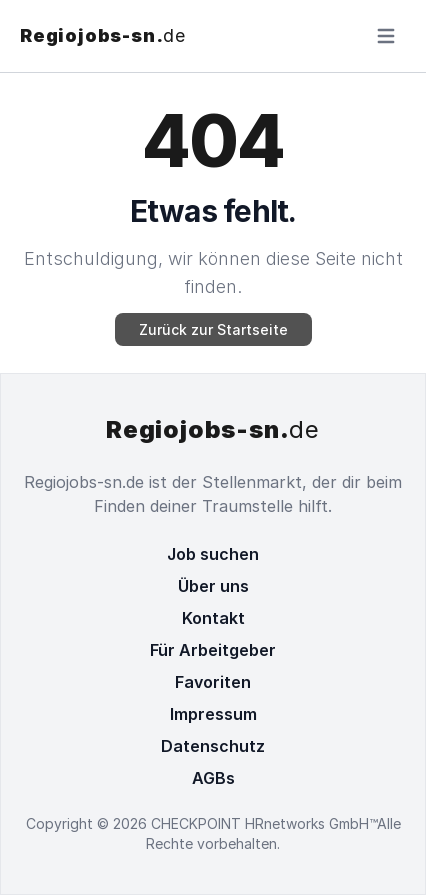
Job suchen (213, 554)
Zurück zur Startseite (213, 329)
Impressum (213, 714)
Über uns (213, 586)
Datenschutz (213, 746)
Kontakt (213, 618)
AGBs (213, 778)
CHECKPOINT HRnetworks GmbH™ (264, 823)
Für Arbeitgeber (213, 650)
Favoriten (213, 682)
